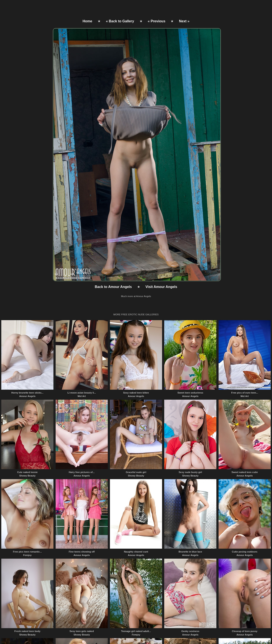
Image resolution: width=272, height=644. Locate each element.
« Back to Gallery (120, 21)
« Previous (157, 21)
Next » (184, 21)
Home (87, 21)
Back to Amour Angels (113, 287)
